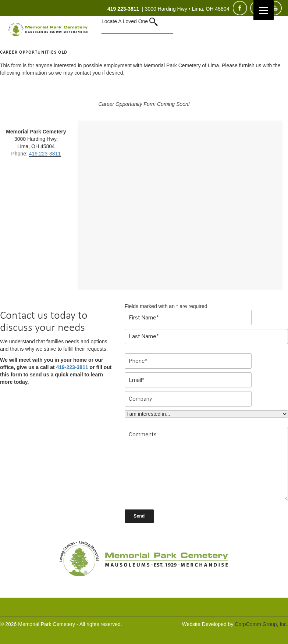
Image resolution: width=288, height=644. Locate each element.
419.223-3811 (45, 154)
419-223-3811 (72, 367)
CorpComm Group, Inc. (261, 624)
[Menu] (264, 10)
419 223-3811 (123, 9)
